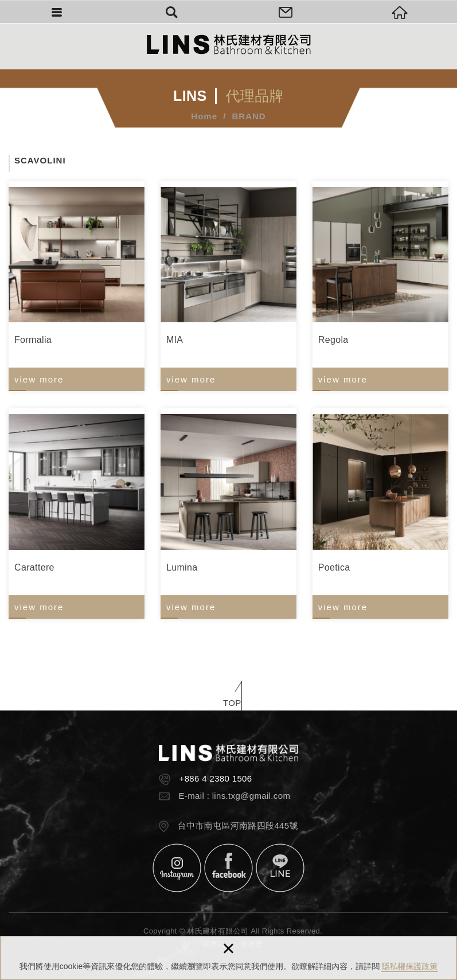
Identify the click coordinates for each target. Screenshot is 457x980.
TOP (232, 703)
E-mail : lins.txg (210, 796)
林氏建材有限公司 (229, 44)
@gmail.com (265, 796)
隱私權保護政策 (409, 966)
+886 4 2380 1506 (216, 778)
